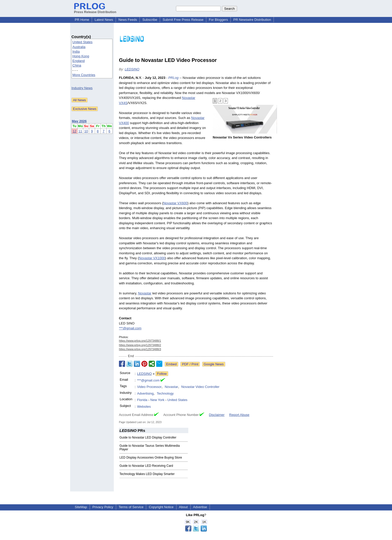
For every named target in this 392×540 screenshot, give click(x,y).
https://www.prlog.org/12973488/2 (140, 345)
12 (74, 131)
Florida (142, 400)
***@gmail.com (130, 328)
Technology (165, 393)
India (76, 52)
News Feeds (128, 20)
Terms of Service (131, 507)
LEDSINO (132, 69)
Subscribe (150, 20)
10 (86, 131)
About (183, 507)
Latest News (104, 20)
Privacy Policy (103, 507)
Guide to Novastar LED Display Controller (148, 437)
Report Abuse (239, 415)
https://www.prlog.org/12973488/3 (140, 349)
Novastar (145, 293)
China (77, 65)
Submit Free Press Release (183, 20)
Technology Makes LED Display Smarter (147, 474)
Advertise (200, 507)
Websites (144, 407)
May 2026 (79, 121)
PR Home (82, 20)
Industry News (82, 88)
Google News (214, 364)
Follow (162, 374)
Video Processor (149, 387)
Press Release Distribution (95, 10)
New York (157, 400)
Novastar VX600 (175, 203)
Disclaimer (217, 415)
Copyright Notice (161, 507)
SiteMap (81, 507)
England (79, 61)
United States (82, 42)
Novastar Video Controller (200, 387)
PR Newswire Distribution (252, 20)
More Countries (84, 75)
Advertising (145, 393)
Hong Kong (81, 56)
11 (80, 131)
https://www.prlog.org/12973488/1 (140, 341)
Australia (79, 47)
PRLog (173, 78)
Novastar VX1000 (152, 258)
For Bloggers (218, 20)
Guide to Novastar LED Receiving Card (146, 466)
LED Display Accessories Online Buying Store (151, 458)
